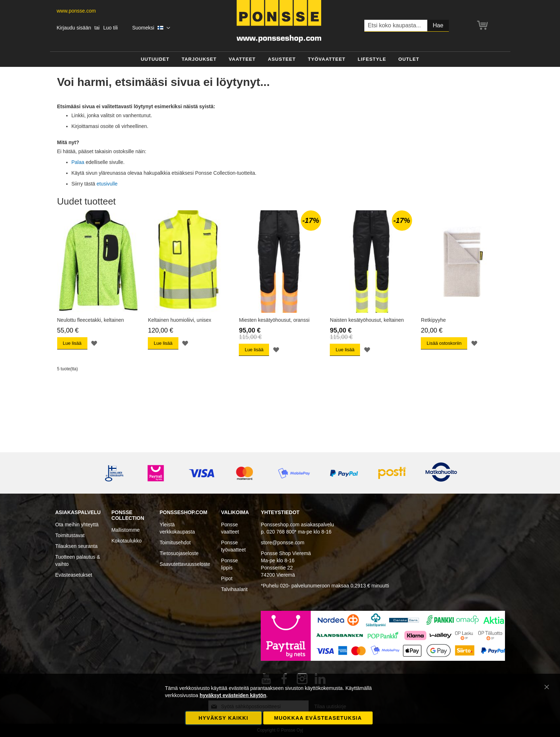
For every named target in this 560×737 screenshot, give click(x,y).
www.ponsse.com (76, 11)
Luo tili (110, 28)
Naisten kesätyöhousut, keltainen (367, 320)
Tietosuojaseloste (179, 553)
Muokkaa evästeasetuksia (318, 718)
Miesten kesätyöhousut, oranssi (274, 320)
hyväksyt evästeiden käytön (233, 695)
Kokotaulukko (127, 541)
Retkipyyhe (433, 320)
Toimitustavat (70, 535)
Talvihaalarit (235, 589)
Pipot (227, 578)
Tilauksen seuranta (77, 546)
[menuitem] (155, 59)
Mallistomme (126, 530)
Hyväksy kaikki (223, 718)
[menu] (280, 59)
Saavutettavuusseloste (185, 564)
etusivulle (107, 184)
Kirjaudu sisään (74, 28)
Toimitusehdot (175, 543)
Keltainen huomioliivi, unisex (179, 320)
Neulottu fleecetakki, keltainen (91, 320)
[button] (151, 28)
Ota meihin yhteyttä (77, 525)
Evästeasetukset (74, 575)
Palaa (78, 162)
